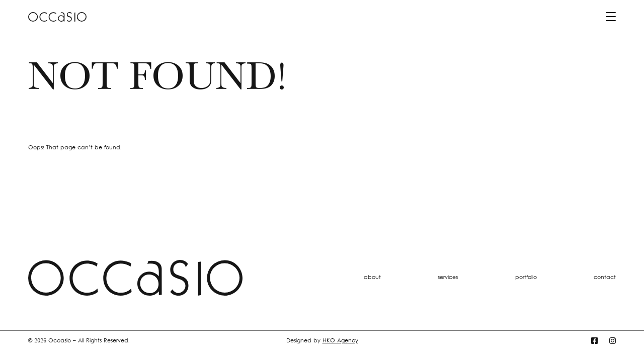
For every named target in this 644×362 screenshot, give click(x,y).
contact (605, 278)
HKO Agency (340, 341)
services (448, 278)
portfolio (526, 278)
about (372, 278)
